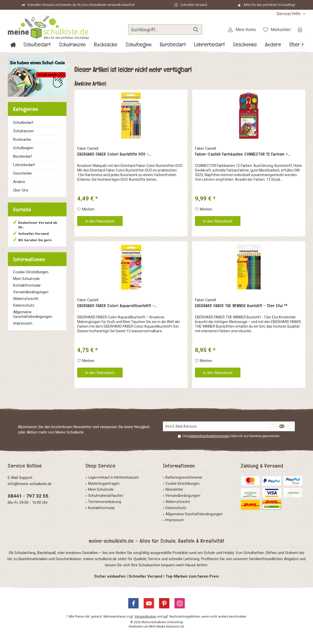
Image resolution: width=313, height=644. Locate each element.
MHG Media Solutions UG (167, 627)
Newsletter (174, 489)
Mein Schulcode (26, 279)
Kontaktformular (27, 285)
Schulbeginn (23, 148)
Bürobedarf (23, 156)
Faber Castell (88, 148)
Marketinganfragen (104, 484)
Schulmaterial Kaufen (106, 496)
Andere (19, 182)
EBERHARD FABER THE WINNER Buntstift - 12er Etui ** (241, 306)
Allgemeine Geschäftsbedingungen (33, 314)
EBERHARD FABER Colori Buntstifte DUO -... (114, 154)
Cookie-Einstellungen (31, 272)
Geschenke (22, 173)
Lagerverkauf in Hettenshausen (114, 477)
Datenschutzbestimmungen (209, 436)
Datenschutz (24, 305)
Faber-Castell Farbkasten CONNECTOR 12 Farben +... (243, 154)
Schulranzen (23, 131)
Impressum (23, 323)
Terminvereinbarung (105, 502)
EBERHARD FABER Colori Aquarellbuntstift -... (117, 306)
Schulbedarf (23, 123)
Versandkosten (145, 617)
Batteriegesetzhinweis (184, 477)
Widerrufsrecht (26, 299)
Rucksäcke (22, 139)
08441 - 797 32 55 (28, 496)
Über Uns (21, 190)
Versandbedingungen (31, 292)
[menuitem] (289, 14)
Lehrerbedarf (24, 165)
